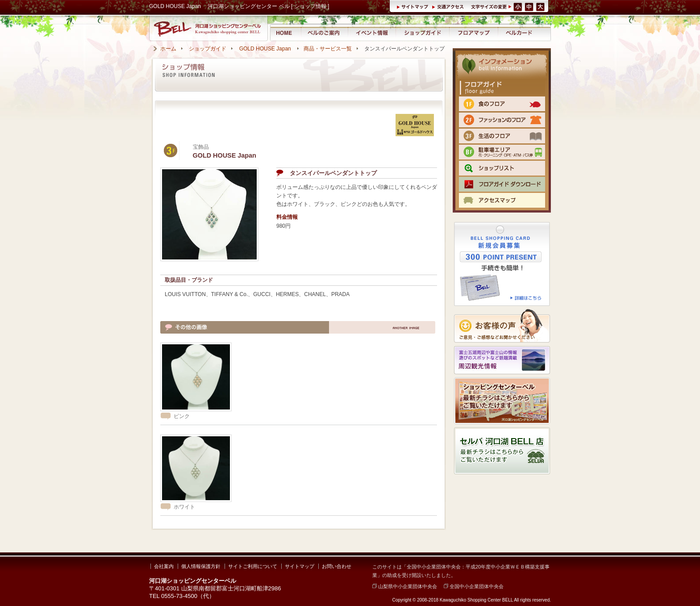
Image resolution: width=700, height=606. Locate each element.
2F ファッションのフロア (502, 120)
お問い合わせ (337, 566)
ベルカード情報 (519, 32)
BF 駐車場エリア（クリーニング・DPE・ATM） (502, 152)
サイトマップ (414, 6)
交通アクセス (449, 6)
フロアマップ (474, 32)
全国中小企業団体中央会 (474, 586)
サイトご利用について (253, 566)
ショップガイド (422, 32)
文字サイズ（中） (530, 6)
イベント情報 (372, 32)
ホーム (168, 49)
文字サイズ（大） (541, 6)
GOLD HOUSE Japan (266, 49)
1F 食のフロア (502, 104)
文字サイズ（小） (518, 6)
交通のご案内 (502, 200)
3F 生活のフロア (502, 136)
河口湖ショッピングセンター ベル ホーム (285, 32)
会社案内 (164, 566)
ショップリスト (502, 168)
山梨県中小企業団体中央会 (405, 586)
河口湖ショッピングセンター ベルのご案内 (324, 32)
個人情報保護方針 (201, 566)
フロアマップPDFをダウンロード (502, 184)
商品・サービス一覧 (328, 49)
